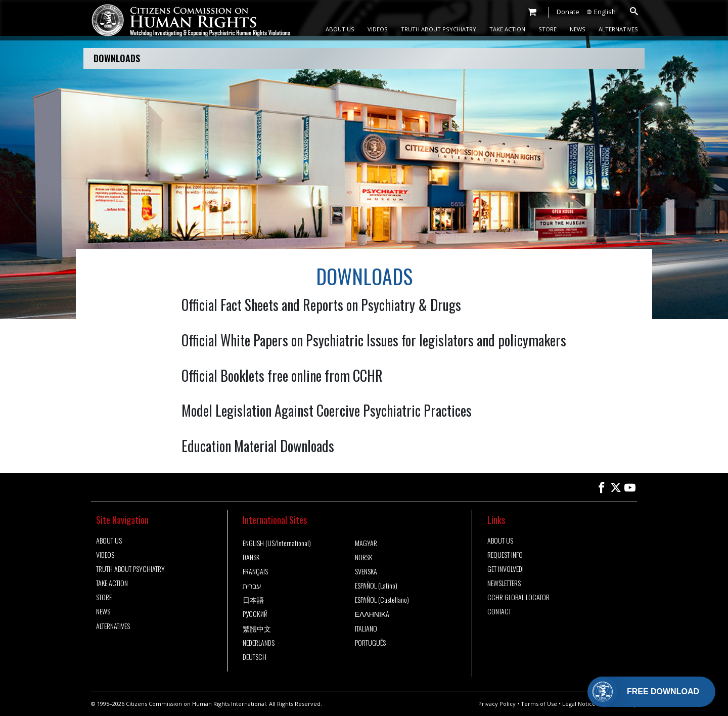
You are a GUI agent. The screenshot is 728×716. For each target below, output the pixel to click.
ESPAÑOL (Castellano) (382, 600)
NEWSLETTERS (504, 583)
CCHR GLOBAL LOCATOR (518, 597)
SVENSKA (366, 571)
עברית (252, 586)
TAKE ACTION (507, 29)
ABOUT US (340, 29)
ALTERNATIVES (618, 29)
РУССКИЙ (255, 614)
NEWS (578, 29)
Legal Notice (579, 704)
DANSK (251, 557)
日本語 (253, 600)
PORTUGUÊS (370, 643)
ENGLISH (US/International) (277, 543)
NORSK (363, 557)
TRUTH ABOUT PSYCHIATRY (439, 29)
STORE (548, 29)
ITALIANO (366, 629)
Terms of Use (539, 704)
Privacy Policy (497, 704)
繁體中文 (257, 629)
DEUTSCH (255, 657)
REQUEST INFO (505, 555)
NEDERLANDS (259, 643)
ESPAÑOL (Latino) (376, 586)
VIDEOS (378, 29)
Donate (568, 12)
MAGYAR (366, 543)
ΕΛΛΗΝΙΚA (372, 614)
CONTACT (499, 611)
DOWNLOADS (117, 58)
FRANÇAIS (255, 571)
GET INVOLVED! (506, 569)
